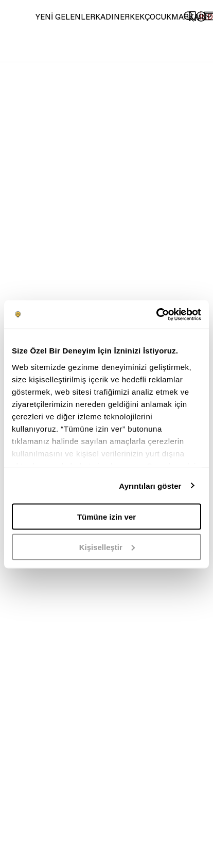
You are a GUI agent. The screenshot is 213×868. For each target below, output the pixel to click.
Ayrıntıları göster (150, 485)
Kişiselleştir (107, 547)
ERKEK (132, 16)
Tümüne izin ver (106, 517)
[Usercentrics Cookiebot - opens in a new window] (156, 314)
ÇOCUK (158, 16)
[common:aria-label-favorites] (201, 16)
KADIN (108, 16)
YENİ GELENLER (65, 16)
